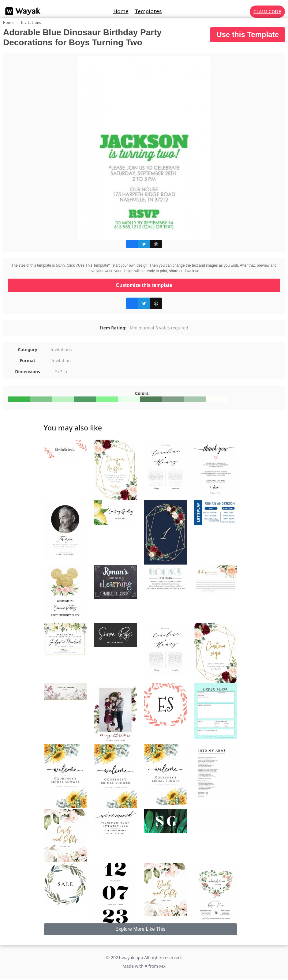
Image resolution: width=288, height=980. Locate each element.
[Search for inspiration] (244, 12)
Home (121, 11)
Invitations (31, 23)
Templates (148, 11)
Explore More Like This (140, 929)
